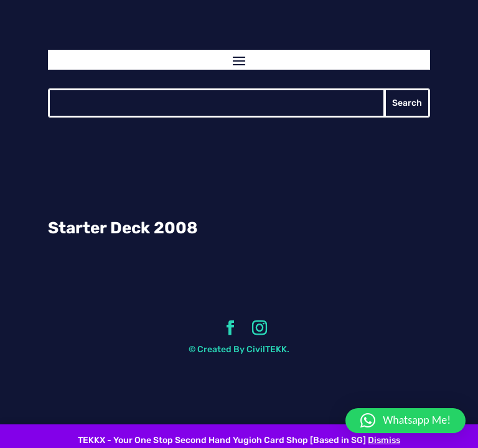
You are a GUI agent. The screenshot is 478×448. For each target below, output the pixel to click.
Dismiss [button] (384, 440)
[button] (405, 421)
